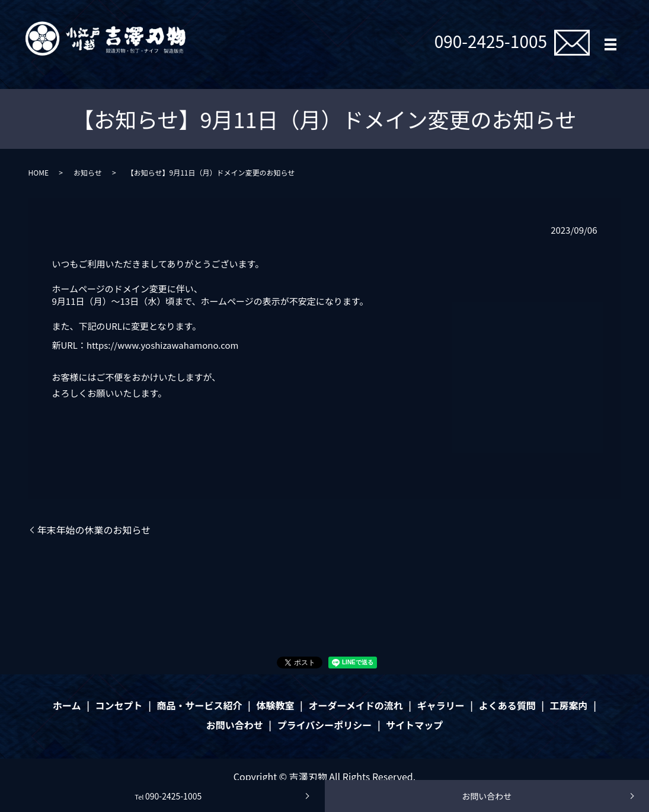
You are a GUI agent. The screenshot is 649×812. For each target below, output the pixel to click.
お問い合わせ (487, 796)
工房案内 (569, 705)
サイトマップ (414, 725)
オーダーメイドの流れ (355, 705)
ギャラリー (441, 705)
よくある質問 (507, 705)
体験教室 (275, 705)
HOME (39, 172)
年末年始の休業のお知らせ (94, 530)
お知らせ (88, 172)
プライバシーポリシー (325, 725)
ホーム (67, 705)
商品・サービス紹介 (199, 705)
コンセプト (119, 705)
